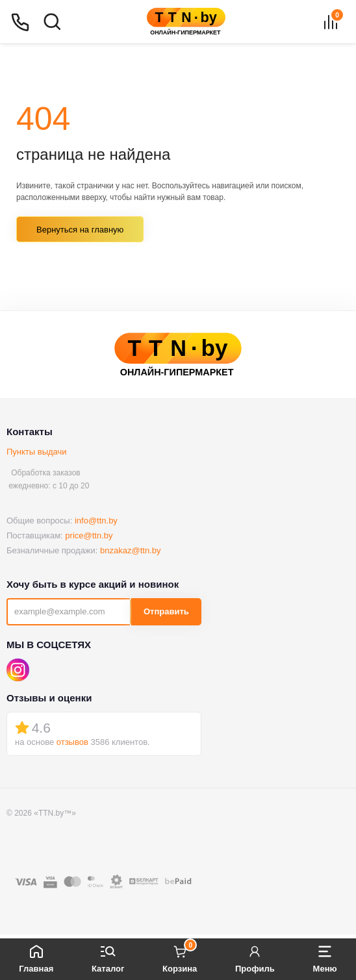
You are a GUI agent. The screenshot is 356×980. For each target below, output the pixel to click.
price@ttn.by (89, 535)
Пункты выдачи (37, 452)
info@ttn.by (96, 521)
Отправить (166, 611)
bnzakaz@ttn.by (130, 550)
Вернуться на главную (80, 230)
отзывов (72, 742)
